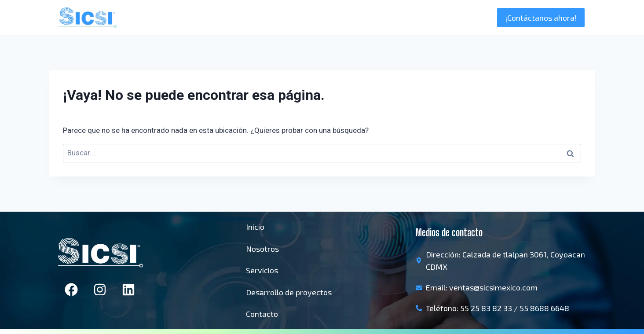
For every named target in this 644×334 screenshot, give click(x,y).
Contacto (262, 314)
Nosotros (422, 18)
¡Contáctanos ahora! (541, 18)
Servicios (262, 270)
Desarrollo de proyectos (289, 292)
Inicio (387, 18)
